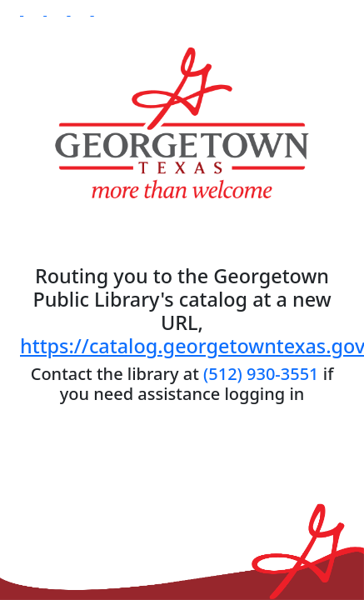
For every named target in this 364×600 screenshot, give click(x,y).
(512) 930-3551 (261, 374)
